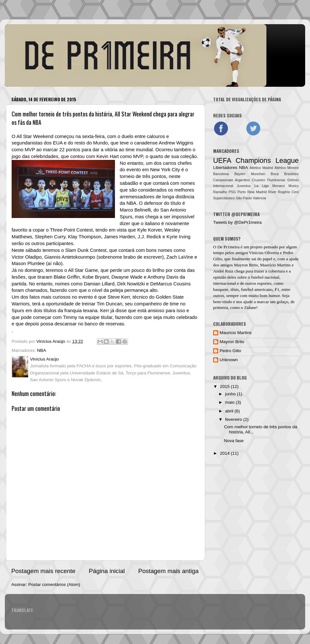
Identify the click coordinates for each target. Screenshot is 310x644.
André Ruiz (223, 271)
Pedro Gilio (230, 351)
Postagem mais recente (43, 571)
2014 (225, 453)
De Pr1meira (228, 247)
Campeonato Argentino (232, 180)
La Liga (262, 186)
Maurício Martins (275, 265)
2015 (225, 386)
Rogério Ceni (288, 192)
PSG (232, 192)
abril (230, 411)
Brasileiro (291, 174)
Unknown (229, 360)
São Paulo (244, 198)
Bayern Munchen (250, 174)
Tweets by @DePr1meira (237, 222)
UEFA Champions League (256, 160)
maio (230, 402)
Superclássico (224, 198)
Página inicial (107, 571)
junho (231, 394)
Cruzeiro (258, 180)
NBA (42, 350)
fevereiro (234, 419)
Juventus (244, 186)
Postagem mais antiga (168, 571)
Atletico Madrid (261, 168)
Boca (275, 174)
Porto (242, 192)
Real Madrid (257, 192)
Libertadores (225, 168)
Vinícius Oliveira (264, 253)
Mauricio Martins (236, 333)
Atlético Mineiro (287, 168)
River (272, 192)
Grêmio (293, 180)
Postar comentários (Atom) (54, 585)
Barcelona (221, 174)
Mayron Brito (246, 265)
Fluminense (276, 180)
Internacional (223, 186)
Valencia (259, 198)
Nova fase (234, 441)
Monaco (278, 186)
